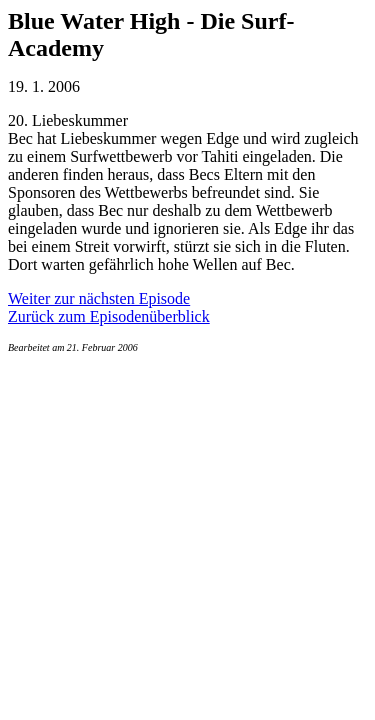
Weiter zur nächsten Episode (99, 298)
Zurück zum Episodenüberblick (109, 316)
